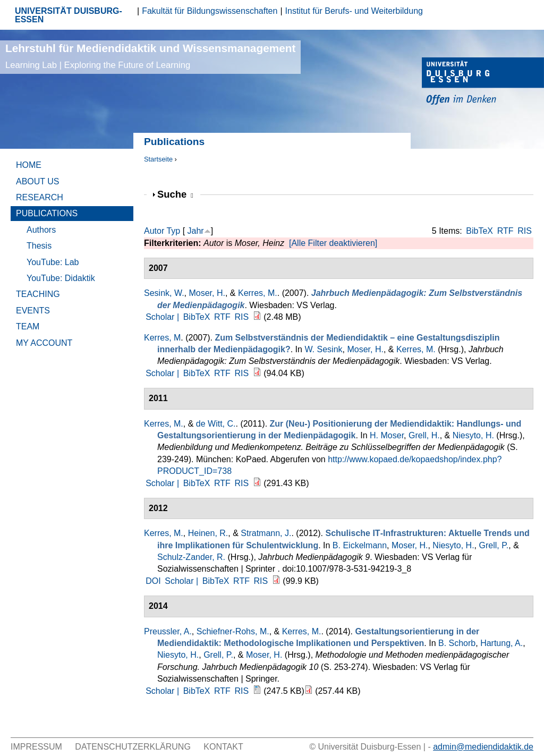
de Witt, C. (216, 424)
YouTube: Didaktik (61, 278)
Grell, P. (494, 545)
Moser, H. (207, 293)
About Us (38, 181)
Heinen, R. (208, 533)
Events (33, 311)
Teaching (38, 294)
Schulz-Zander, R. (191, 557)
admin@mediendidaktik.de (483, 747)
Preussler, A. (168, 631)
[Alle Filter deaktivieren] (333, 243)
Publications (47, 213)
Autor (154, 231)
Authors (41, 230)
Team (28, 326)
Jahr (196, 231)
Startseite (158, 159)
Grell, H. (424, 435)
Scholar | (163, 317)
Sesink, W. (164, 293)
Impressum (36, 747)
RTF (505, 231)
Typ (173, 231)
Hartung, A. (501, 643)
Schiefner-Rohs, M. (233, 631)
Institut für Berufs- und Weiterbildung (354, 11)
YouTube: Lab (53, 262)
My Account (44, 343)
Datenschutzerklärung (133, 747)
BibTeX (479, 231)
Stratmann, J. (266, 533)
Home (29, 165)
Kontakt (223, 747)
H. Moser (387, 435)
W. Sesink (323, 349)
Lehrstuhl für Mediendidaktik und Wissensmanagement (150, 56)
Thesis (39, 246)
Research (40, 197)
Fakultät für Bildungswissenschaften (210, 11)
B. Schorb (457, 643)
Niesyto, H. (473, 435)
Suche (175, 194)
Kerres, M (162, 338)
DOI (153, 581)
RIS (525, 231)
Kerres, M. (258, 293)
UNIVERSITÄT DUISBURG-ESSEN (69, 15)
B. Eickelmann (360, 545)
